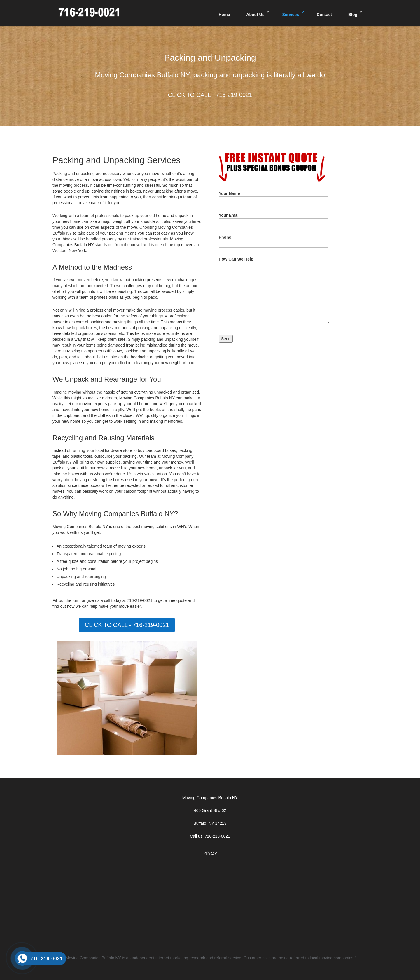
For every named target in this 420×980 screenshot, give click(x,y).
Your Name (273, 197)
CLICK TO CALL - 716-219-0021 (210, 95)
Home (224, 15)
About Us (255, 15)
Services (290, 15)
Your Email (273, 219)
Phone (273, 241)
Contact (324, 15)
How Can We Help (275, 290)
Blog (353, 15)
